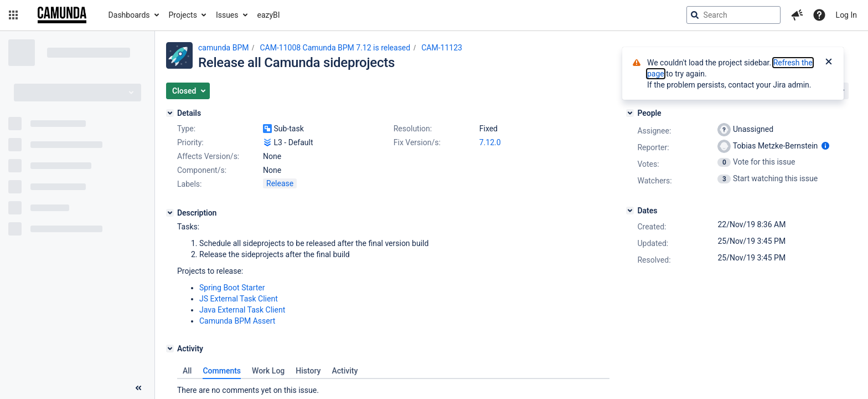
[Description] (170, 213)
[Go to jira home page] (62, 15)
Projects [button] (183, 15)
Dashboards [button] (129, 15)
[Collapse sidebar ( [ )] (138, 388)
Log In (846, 15)
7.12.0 (490, 142)
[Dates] (630, 211)
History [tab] (308, 371)
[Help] (819, 15)
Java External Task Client (242, 310)
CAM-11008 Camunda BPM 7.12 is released (335, 48)
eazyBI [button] (269, 15)
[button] (13, 15)
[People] (630, 113)
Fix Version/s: (417, 142)
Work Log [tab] (268, 371)
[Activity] (170, 349)
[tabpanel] (393, 387)
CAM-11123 (442, 48)
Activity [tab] (345, 371)
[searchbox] (733, 15)
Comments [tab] (222, 371)
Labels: (189, 184)
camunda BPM (223, 48)
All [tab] (187, 371)
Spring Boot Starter (232, 288)
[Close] (829, 63)
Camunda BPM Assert (237, 321)
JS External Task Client (239, 299)
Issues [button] (227, 15)
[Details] (170, 113)
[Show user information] (825, 146)
